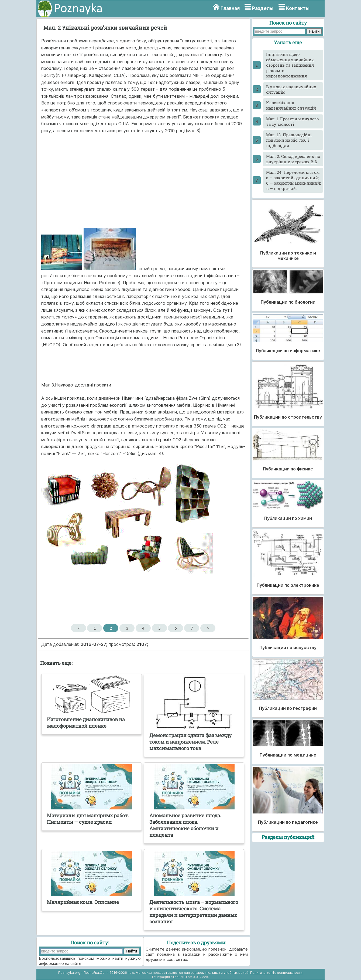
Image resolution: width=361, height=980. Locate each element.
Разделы (263, 8)
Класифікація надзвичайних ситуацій (291, 105)
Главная (230, 8)
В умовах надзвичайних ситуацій (291, 89)
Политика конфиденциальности (276, 973)
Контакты (298, 8)
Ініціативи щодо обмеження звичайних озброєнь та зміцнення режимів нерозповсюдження (290, 65)
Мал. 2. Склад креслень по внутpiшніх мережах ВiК (293, 159)
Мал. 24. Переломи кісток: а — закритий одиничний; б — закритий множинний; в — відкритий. (293, 180)
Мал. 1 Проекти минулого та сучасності (292, 121)
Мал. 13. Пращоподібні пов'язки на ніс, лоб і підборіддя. (289, 140)
